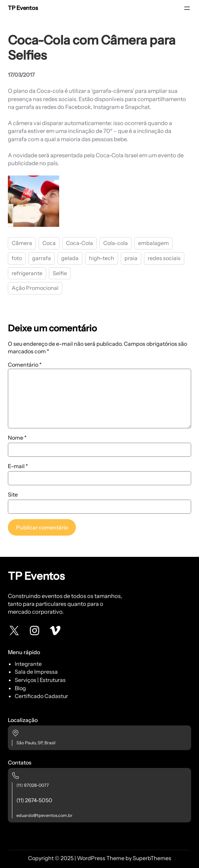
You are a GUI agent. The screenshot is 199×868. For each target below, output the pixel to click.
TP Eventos (23, 8)
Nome (17, 438)
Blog (20, 688)
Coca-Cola (79, 243)
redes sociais (164, 258)
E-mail (18, 466)
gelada (70, 258)
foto (17, 258)
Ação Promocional (35, 288)
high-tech (102, 258)
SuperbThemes (152, 858)
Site (13, 494)
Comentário (25, 365)
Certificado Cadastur (41, 696)
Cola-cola (116, 243)
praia (131, 258)
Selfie (60, 273)
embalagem (154, 243)
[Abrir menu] (187, 8)
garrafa (42, 258)
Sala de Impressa (36, 672)
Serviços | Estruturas (40, 680)
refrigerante (27, 273)
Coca (49, 243)
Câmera (22, 243)
